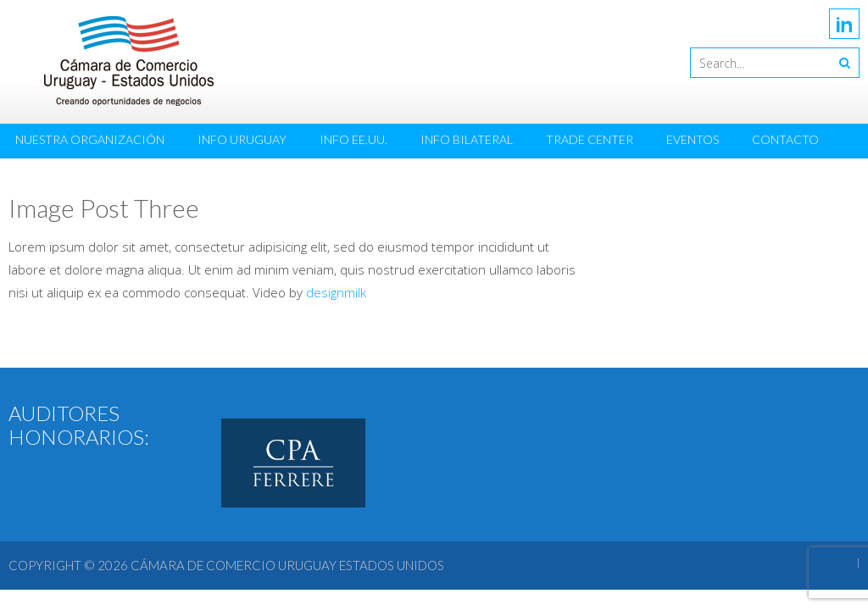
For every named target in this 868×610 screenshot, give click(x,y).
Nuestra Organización (90, 139)
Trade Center (590, 139)
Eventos (693, 139)
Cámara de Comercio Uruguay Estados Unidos (287, 565)
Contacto (785, 139)
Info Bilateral (467, 139)
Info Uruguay (242, 139)
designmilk (336, 292)
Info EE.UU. (353, 139)
